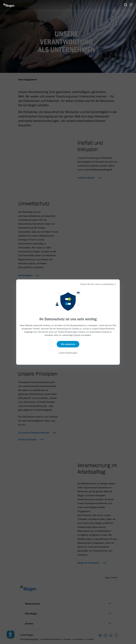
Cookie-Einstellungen (68, 353)
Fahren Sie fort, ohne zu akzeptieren (98, 284)
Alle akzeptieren (68, 344)
